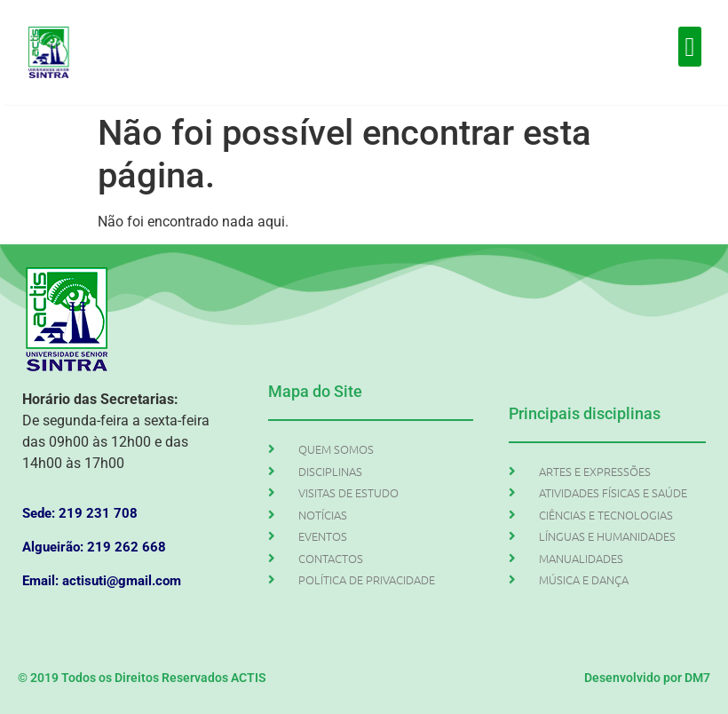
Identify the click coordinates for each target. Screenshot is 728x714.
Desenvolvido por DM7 (647, 678)
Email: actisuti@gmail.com (102, 581)
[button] (690, 47)
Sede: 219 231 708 (80, 513)
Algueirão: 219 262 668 (94, 547)
